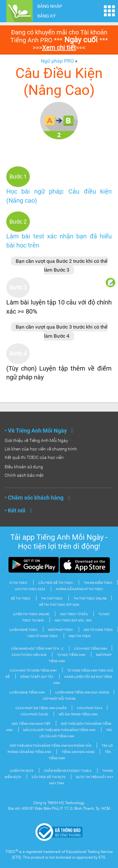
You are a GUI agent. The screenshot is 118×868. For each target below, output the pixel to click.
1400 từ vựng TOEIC (43, 636)
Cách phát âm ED (35, 714)
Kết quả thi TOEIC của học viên (34, 457)
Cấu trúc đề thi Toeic (56, 583)
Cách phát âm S (90, 708)
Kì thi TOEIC (19, 583)
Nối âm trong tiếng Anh (78, 714)
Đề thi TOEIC (21, 598)
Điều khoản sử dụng (24, 467)
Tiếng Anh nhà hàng (78, 752)
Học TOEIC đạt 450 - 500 (73, 620)
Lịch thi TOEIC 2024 (30, 589)
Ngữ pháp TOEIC (61, 630)
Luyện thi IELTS (21, 771)
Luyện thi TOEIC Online (31, 614)
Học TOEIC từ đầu (74, 614)
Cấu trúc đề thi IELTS (48, 777)
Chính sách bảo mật (24, 475)
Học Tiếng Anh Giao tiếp (31, 724)
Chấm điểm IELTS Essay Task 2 (68, 771)
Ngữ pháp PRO (57, 61)
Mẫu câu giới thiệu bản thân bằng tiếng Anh (59, 730)
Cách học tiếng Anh (91, 649)
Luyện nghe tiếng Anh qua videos (82, 692)
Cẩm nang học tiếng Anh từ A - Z (37, 649)
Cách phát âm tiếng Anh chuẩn (41, 708)
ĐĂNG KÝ (46, 16)
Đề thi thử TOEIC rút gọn (59, 605)
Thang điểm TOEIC (98, 583)
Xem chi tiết (59, 48)
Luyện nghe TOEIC (24, 630)
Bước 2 (18, 222)
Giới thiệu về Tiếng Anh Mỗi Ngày (36, 440)
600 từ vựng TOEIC (98, 630)
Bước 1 (18, 177)
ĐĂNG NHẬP (50, 6)
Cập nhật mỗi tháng (59, 699)
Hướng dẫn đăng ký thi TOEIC (80, 589)
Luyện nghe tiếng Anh (27, 692)
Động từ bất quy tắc (37, 677)
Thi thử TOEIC (52, 598)
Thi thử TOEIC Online (90, 598)
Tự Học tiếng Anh (71, 655)
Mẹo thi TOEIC (80, 636)
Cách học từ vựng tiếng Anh (33, 670)
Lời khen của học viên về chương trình (41, 449)
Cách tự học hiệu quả (29, 655)
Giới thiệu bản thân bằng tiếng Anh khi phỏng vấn (51, 746)
